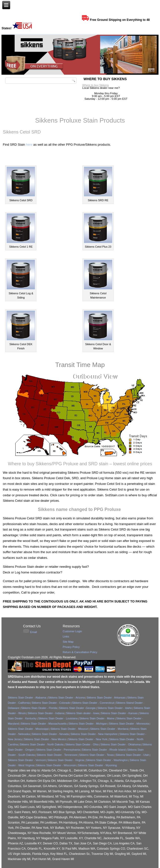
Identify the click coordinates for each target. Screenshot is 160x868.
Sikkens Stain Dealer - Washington (107, 760)
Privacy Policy (71, 647)
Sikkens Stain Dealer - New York (88, 739)
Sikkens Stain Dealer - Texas (96, 755)
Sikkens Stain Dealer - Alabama (27, 698)
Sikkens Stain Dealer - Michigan (88, 724)
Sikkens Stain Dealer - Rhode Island (104, 750)
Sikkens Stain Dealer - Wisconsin (56, 765)
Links (66, 636)
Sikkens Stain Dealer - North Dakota (41, 744)
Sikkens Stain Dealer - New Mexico (45, 739)
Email (33, 632)
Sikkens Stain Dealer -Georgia (77, 708)
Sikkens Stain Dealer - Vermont (27, 760)
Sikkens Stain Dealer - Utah (132, 755)
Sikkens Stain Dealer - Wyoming (97, 765)
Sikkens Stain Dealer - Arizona (67, 698)
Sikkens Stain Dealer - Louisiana (58, 718)
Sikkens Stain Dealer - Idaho (115, 708)
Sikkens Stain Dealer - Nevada (50, 734)
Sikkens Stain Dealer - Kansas (119, 713)
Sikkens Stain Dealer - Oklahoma (120, 744)
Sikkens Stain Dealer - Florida (39, 708)
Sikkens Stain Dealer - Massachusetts (44, 724)
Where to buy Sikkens (95, 85)
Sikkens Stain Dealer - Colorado (51, 703)
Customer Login (72, 631)
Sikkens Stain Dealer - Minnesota (129, 724)
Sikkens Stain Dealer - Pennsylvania (58, 750)
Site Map (68, 642)
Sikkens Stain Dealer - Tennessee (57, 755)
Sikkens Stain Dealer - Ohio (82, 744)
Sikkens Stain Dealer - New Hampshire (94, 734)
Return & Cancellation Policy (80, 652)
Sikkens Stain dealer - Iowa (82, 713)
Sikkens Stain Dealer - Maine (97, 718)
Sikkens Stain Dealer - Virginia (66, 760)
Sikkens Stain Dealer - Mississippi (28, 729)
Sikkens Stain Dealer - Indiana (46, 713)
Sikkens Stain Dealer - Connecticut (93, 703)
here (29, 145)
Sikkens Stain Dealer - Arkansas (106, 698)
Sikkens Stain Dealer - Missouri (69, 729)
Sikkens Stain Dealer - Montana (109, 729)
